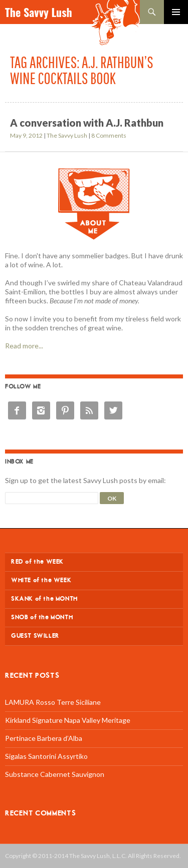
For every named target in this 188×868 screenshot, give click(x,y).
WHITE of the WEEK (41, 580)
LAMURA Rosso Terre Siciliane (53, 702)
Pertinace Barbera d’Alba (44, 738)
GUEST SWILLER (35, 636)
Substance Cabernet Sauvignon (55, 774)
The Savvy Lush (39, 12)
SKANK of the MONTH (44, 599)
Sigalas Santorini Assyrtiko (46, 756)
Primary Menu (176, 12)
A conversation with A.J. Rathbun (87, 123)
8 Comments (109, 135)
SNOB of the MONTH (42, 617)
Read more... (24, 346)
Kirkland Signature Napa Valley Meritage (68, 720)
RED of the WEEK (37, 562)
